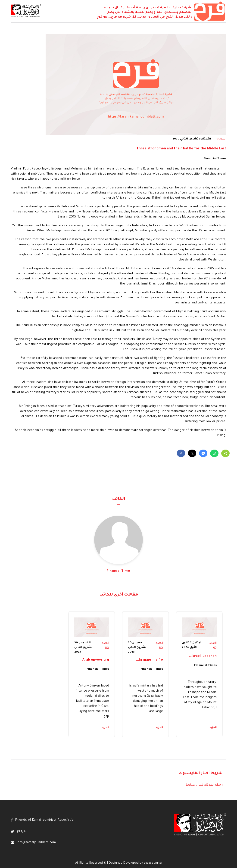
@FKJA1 (22, 832)
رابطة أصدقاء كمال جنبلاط (204, 785)
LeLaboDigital (153, 863)
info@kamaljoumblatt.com (36, 843)
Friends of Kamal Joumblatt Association (45, 820)
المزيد (213, 728)
